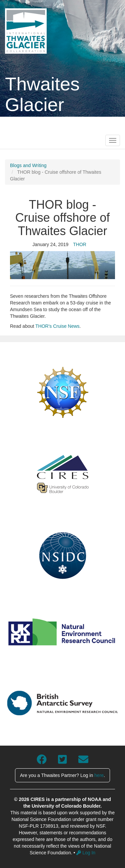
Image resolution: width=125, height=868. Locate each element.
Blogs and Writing (28, 165)
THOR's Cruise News (57, 326)
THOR (80, 244)
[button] (62, 265)
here (99, 775)
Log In (86, 853)
